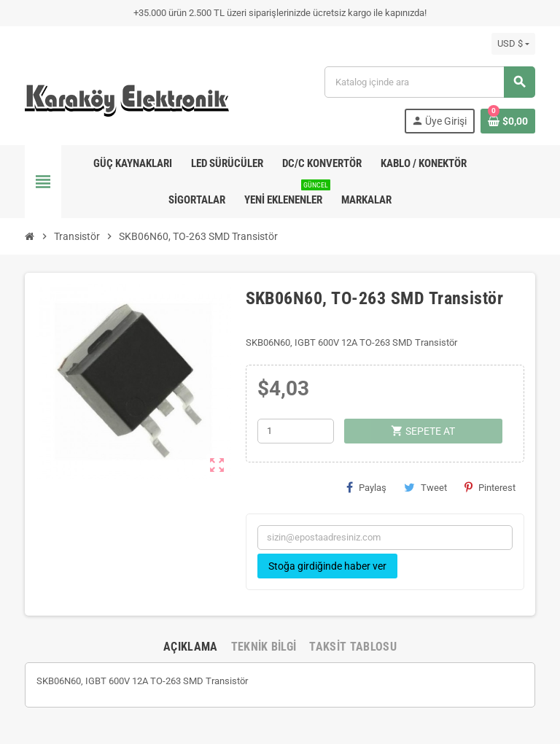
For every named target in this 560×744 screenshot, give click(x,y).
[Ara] (429, 82)
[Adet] (296, 431)
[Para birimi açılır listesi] (513, 44)
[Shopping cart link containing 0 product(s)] (508, 121)
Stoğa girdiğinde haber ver (327, 566)
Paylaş (366, 487)
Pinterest (490, 487)
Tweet (425, 487)
